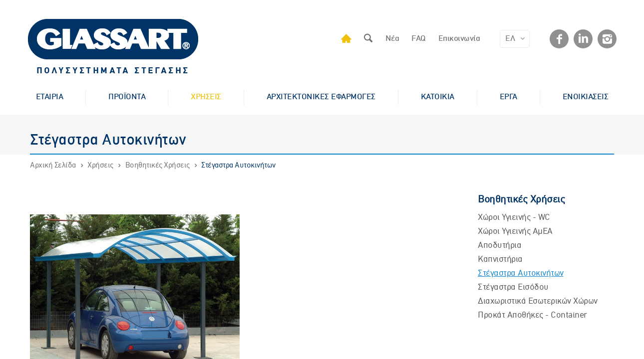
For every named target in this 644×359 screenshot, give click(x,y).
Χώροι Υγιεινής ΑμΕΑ (515, 232)
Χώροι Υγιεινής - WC (514, 218)
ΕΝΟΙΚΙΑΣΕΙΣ (586, 97)
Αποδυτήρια (499, 246)
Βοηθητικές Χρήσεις (158, 166)
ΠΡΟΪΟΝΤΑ (127, 97)
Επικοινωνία (459, 39)
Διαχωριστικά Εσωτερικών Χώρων (538, 301)
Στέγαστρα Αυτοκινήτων (238, 166)
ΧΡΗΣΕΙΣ (206, 97)
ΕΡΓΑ (508, 97)
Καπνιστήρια (500, 260)
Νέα (392, 39)
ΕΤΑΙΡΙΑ (50, 97)
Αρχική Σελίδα (53, 166)
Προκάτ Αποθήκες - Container (532, 315)
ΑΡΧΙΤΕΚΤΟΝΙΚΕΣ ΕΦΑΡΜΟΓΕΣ (321, 97)
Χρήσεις (100, 166)
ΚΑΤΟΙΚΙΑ (438, 97)
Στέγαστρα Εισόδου (513, 287)
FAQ (419, 39)
